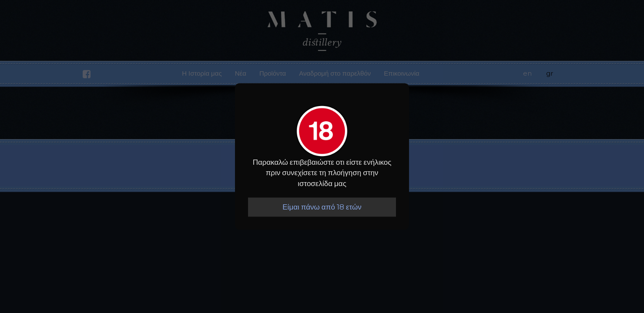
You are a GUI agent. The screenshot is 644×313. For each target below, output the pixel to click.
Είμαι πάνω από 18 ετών (322, 207)
